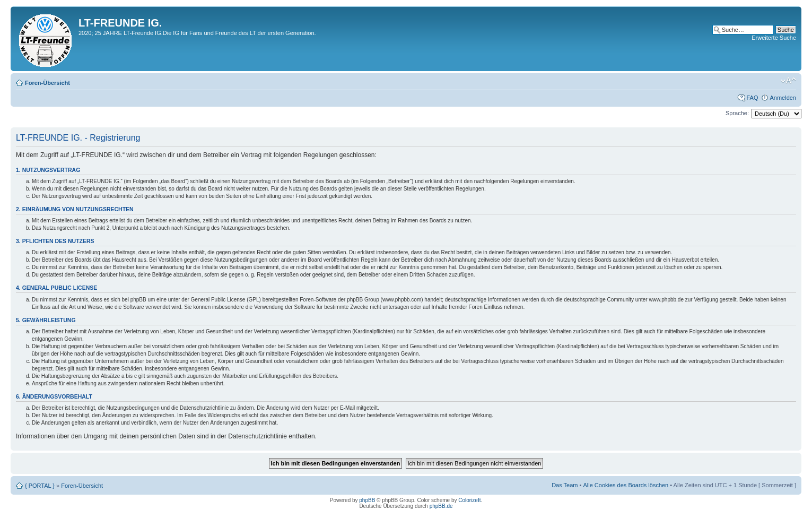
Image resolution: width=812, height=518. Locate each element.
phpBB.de (441, 506)
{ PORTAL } (40, 486)
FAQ (752, 98)
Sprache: (737, 113)
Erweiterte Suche (774, 38)
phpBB (367, 500)
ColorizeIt (469, 500)
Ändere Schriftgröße (788, 81)
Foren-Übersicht (47, 83)
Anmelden (783, 98)
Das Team (565, 485)
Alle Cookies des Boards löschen (626, 485)
